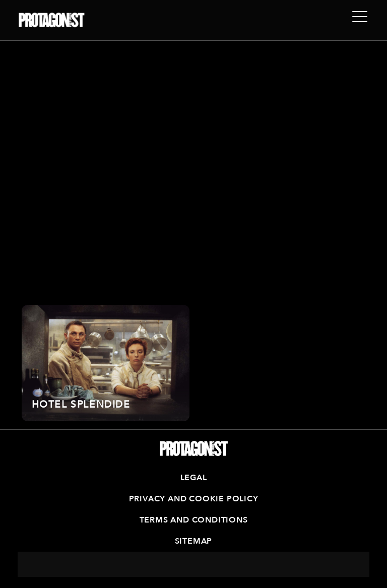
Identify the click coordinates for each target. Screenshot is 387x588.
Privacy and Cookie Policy (194, 499)
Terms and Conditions (194, 520)
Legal (194, 478)
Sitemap (194, 541)
